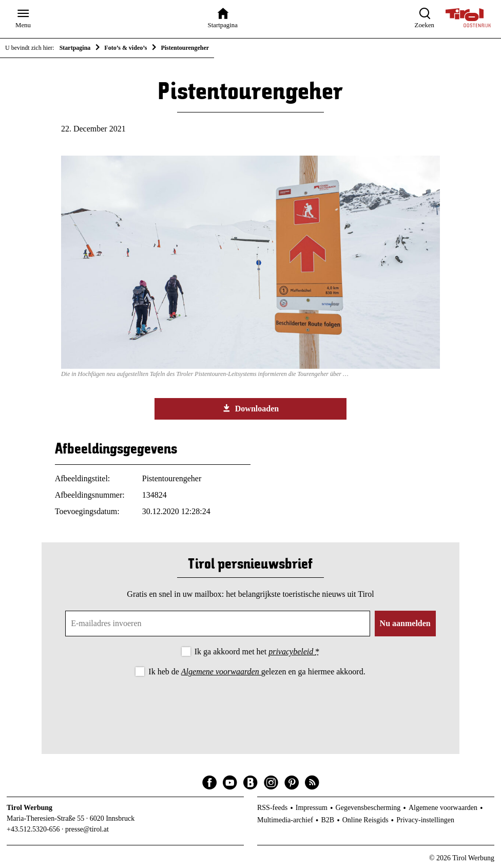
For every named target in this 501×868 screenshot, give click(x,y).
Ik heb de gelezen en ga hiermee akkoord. (257, 672)
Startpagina (75, 48)
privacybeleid (292, 652)
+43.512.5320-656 (33, 829)
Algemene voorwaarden (221, 672)
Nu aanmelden (405, 623)
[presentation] (250, 707)
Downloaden (250, 408)
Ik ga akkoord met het (257, 652)
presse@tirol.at (87, 829)
